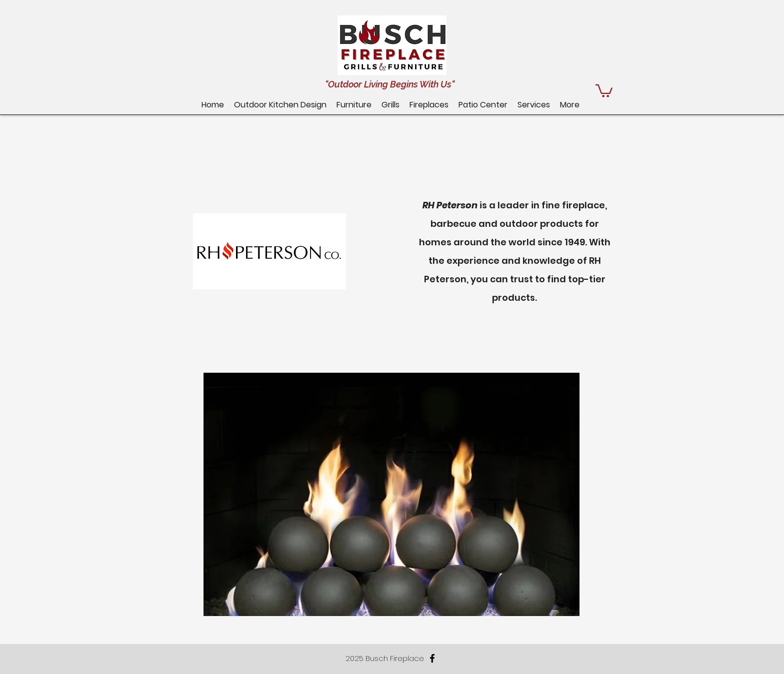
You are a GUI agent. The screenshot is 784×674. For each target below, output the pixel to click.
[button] (483, 105)
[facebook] (432, 658)
